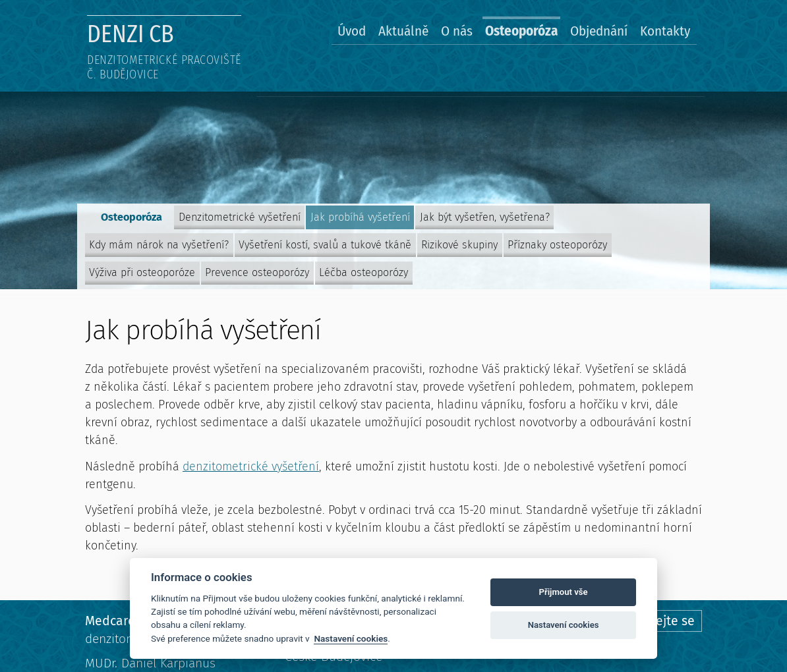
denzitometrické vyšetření (251, 466)
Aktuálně (403, 31)
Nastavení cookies (351, 638)
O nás (457, 31)
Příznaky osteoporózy (557, 245)
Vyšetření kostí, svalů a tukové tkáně (325, 245)
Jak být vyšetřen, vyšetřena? (485, 217)
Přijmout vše (564, 592)
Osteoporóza (521, 31)
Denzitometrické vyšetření (240, 217)
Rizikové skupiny (459, 245)
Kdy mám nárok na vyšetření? (159, 245)
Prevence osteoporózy (257, 272)
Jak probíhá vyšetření (360, 217)
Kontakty (665, 31)
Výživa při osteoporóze (142, 272)
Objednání (599, 31)
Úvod (352, 31)
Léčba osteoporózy (364, 272)
